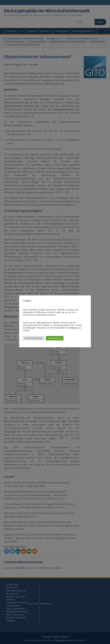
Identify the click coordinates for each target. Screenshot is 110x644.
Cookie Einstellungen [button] (34, 338)
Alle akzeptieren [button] (55, 338)
